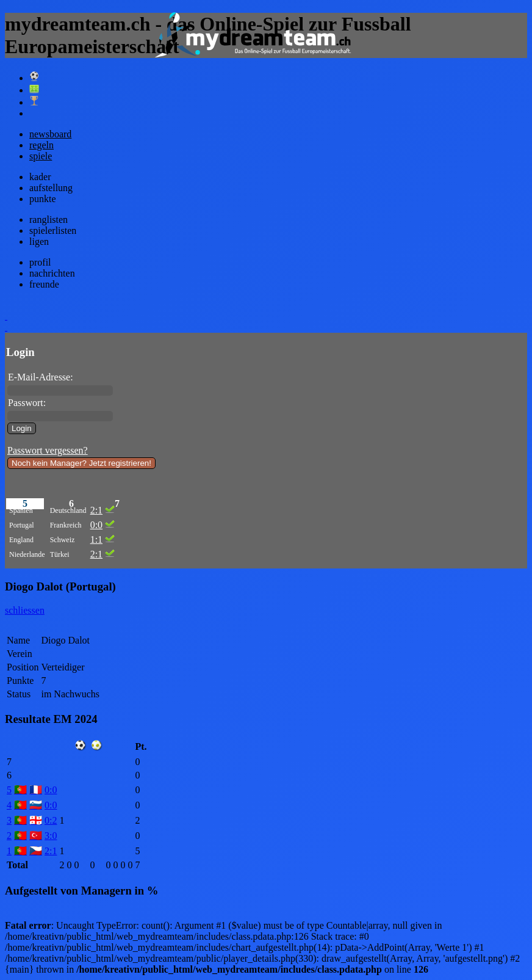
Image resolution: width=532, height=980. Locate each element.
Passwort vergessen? (48, 450)
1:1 (96, 539)
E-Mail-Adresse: (41, 377)
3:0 (51, 836)
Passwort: (27, 403)
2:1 (96, 510)
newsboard (50, 134)
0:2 (51, 820)
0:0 (96, 525)
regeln (41, 145)
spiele (41, 156)
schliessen (25, 610)
